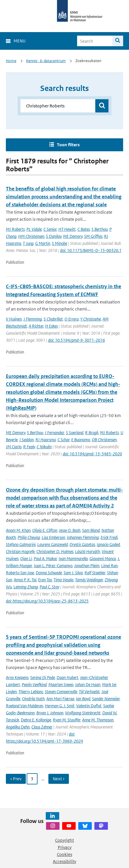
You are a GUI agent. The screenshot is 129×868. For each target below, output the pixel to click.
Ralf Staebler (95, 573)
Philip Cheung (29, 537)
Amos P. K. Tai (25, 580)
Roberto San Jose (20, 573)
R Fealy (29, 447)
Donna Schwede (49, 573)
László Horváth (88, 551)
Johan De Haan (88, 684)
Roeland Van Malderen (24, 706)
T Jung (28, 243)
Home (11, 61)
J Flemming (33, 319)
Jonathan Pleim (87, 566)
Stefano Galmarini (21, 544)
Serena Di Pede (43, 677)
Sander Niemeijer (106, 699)
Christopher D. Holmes (55, 551)
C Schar (63, 440)
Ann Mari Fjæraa (60, 699)
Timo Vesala (63, 580)
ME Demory (73, 236)
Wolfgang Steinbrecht (83, 713)
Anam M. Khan (18, 530)
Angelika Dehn (18, 727)
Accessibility (64, 861)
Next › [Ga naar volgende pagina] (59, 779)
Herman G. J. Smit (60, 706)
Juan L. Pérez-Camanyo (53, 566)
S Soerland (75, 433)
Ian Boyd (83, 699)
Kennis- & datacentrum (46, 61)
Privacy (65, 847)
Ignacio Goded (108, 544)
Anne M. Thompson (98, 720)
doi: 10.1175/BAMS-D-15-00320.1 (91, 250)
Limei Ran (109, 566)
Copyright (64, 840)
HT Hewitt (67, 229)
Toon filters (68, 145)
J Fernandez (55, 433)
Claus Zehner (42, 727)
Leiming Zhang (26, 587)
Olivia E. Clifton (45, 530)
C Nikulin (44, 447)
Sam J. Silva (73, 573)
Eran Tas (45, 580)
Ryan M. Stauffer (67, 720)
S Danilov (54, 236)
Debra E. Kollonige (36, 720)
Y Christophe (91, 319)
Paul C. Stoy (49, 587)
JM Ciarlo (14, 447)
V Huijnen (14, 319)
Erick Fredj (109, 537)
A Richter (36, 326)
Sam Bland (91, 530)
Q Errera (72, 319)
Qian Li (26, 559)
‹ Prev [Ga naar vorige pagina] (16, 779)
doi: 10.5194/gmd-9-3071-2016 (77, 340)
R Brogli (92, 433)
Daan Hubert (67, 677)
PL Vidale (34, 229)
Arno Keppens (17, 677)
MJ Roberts (15, 229)
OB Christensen (104, 440)
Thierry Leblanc (31, 692)
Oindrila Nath (33, 699)
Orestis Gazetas (82, 544)
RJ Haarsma (46, 440)
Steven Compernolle (61, 692)
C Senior (50, 229)
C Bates (84, 229)
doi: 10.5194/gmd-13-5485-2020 (92, 454)
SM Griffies (93, 236)
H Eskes (51, 326)
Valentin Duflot (89, 706)
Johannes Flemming (83, 537)
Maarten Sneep (61, 684)
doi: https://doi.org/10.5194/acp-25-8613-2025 (47, 601)
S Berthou (100, 229)
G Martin (43, 243)
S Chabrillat (53, 319)
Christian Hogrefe (20, 551)
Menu (19, 41)
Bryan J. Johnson (50, 713)
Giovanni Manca (103, 559)
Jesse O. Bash (70, 530)
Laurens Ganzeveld (52, 544)
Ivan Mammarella (73, 559)
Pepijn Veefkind (34, 684)
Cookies (64, 854)
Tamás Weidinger (89, 580)
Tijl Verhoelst (89, 692)
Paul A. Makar (45, 559)
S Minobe (60, 243)
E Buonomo (81, 440)
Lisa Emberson (53, 537)
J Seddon (27, 440)
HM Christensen (31, 236)
